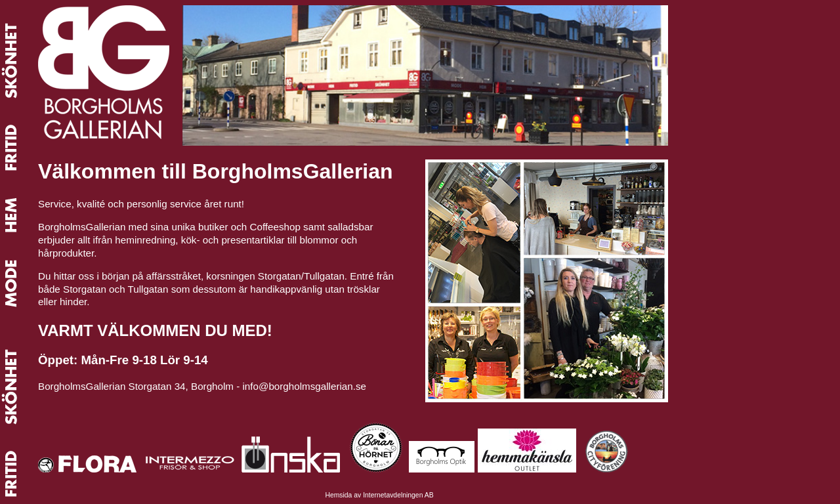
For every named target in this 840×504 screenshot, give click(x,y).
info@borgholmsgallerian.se (305, 386)
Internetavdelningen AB (398, 495)
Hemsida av (344, 495)
